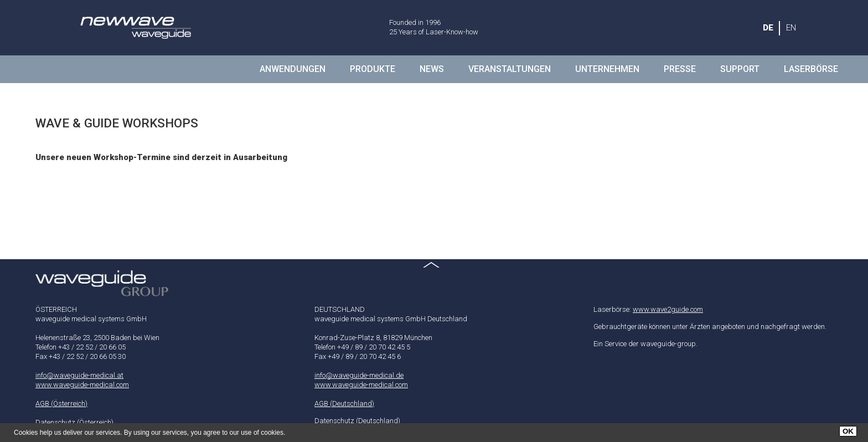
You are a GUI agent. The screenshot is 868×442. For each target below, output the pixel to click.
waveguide (135, 28)
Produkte (373, 69)
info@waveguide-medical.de (359, 375)
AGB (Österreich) (61, 404)
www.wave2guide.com (668, 309)
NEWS (432, 69)
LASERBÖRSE (811, 69)
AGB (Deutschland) (344, 404)
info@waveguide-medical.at (79, 375)
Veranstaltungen (510, 69)
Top (434, 270)
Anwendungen (293, 69)
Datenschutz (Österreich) (74, 422)
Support (740, 69)
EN (791, 28)
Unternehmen (607, 69)
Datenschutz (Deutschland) (357, 421)
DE (768, 28)
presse (680, 69)
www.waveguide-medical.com (82, 385)
